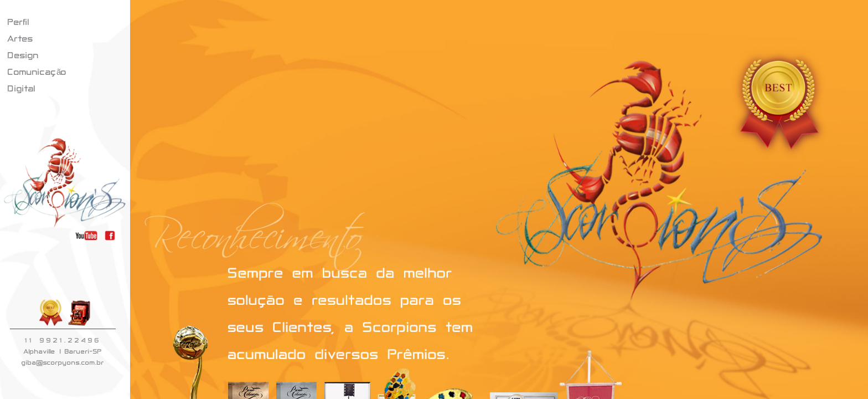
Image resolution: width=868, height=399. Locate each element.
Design (23, 55)
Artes (20, 39)
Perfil (19, 22)
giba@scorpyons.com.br (63, 362)
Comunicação (37, 72)
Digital (22, 88)
